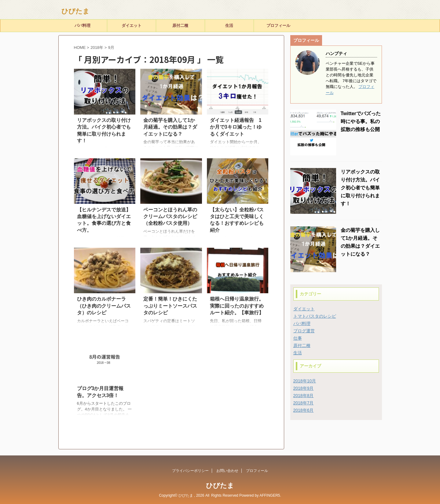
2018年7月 (304, 403)
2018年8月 (304, 396)
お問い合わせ (227, 471)
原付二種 (180, 26)
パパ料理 (82, 26)
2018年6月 (304, 410)
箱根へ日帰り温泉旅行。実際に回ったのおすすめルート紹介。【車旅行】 (237, 306)
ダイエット (132, 26)
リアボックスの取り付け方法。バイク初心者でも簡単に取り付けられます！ (360, 188)
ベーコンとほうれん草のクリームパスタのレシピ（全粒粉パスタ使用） (170, 217)
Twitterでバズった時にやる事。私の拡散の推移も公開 (361, 121)
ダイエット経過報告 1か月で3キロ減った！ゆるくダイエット (236, 127)
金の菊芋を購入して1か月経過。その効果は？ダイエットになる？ (170, 127)
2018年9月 (304, 388)
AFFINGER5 (270, 495)
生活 (229, 26)
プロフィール (278, 26)
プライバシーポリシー (190, 471)
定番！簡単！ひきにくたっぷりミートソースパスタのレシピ (170, 306)
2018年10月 (305, 381)
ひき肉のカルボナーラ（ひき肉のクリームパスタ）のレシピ (104, 306)
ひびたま (75, 11)
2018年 (97, 47)
